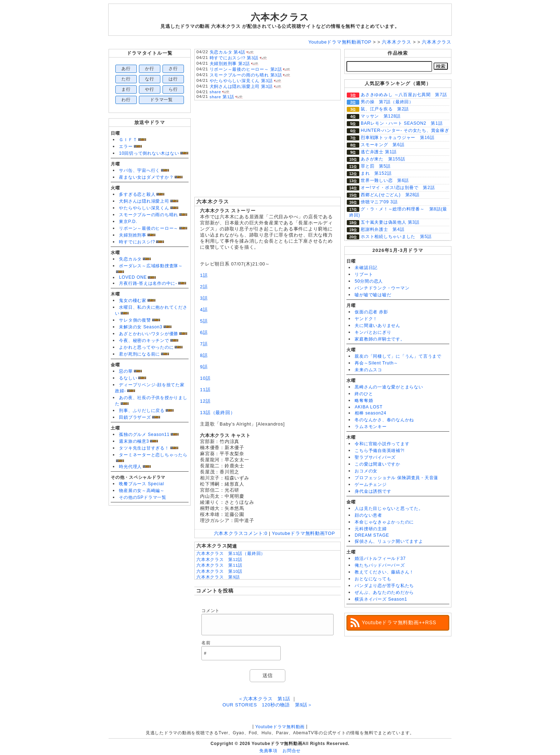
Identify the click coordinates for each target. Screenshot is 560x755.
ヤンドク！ (366, 319)
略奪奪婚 (364, 401)
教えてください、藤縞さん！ (384, 572)
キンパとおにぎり (373, 332)
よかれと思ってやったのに (146, 347)
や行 (150, 89)
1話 (204, 275)
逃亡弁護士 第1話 (379, 152)
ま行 (126, 89)
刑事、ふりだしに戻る (142, 411)
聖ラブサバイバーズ (375, 457)
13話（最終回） (217, 413)
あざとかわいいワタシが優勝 (149, 334)
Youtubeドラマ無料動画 (280, 727)
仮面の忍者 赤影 (371, 312)
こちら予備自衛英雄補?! (379, 451)
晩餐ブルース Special (141, 484)
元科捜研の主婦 (371, 529)
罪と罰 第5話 (376, 166)
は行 (173, 79)
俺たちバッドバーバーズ (380, 565)
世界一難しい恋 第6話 (385, 180)
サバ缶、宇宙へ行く (139, 170)
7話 (204, 344)
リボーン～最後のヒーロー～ (149, 228)
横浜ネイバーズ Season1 (381, 599)
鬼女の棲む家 (133, 300)
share (216, 92)
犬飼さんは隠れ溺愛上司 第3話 (241, 86)
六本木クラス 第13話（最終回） (231, 553)
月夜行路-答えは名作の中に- (148, 283)
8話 (204, 355)
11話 (205, 390)
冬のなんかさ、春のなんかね (384, 420)
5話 (204, 321)
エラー (126, 146)
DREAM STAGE (372, 535)
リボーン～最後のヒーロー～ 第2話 (246, 69)
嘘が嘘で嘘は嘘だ (373, 295)
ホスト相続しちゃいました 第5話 (396, 237)
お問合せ (292, 751)
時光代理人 (130, 467)
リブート (364, 274)
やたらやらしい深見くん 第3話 (241, 81)
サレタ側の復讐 (135, 320)
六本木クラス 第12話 (219, 560)
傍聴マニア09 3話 (379, 202)
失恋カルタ (130, 259)
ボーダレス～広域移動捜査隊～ (151, 266)
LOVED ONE (133, 277)
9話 (204, 367)
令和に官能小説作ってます (382, 444)
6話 (204, 332)
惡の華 (126, 371)
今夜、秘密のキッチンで (144, 341)
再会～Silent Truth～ (376, 363)
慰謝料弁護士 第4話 (382, 229)
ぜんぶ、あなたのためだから (384, 592)
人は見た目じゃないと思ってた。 (389, 508)
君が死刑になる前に (139, 354)
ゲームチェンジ (371, 485)
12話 (205, 401)
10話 (205, 378)
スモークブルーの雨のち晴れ (149, 215)
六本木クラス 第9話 (218, 577)
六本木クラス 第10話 (219, 571)
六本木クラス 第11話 (219, 565)
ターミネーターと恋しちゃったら (153, 455)
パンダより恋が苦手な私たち (384, 586)
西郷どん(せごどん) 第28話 (390, 195)
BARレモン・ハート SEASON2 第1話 (402, 123)
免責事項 (268, 751)
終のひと (364, 394)
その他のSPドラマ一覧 (143, 497)
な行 (150, 79)
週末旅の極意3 (134, 441)
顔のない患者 (368, 515)
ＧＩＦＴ (128, 140)
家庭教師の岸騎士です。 (380, 339)
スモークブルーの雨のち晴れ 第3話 (246, 75)
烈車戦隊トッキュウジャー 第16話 (398, 138)
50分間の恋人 (369, 281)
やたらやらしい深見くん (144, 208)
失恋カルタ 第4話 (228, 52)
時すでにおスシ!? (137, 242)
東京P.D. (128, 222)
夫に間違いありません (377, 326)
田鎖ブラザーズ (135, 417)
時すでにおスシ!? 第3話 (234, 58)
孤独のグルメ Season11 (144, 434)
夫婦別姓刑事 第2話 (230, 64)
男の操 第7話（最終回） (387, 102)
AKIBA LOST (369, 407)
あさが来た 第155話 (383, 159)
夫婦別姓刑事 (133, 235)
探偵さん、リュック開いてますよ (389, 541)
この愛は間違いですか (377, 464)
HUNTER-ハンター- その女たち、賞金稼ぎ (405, 130)
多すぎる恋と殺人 (137, 194)
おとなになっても (373, 579)
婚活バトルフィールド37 (380, 558)
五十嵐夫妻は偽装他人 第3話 (390, 222)
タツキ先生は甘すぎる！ (144, 448)
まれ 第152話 (376, 173)
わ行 (126, 100)
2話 (204, 287)
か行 (150, 69)
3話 (204, 298)
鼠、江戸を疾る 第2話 (385, 109)
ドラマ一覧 (161, 100)
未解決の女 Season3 (141, 327)
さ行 (173, 69)
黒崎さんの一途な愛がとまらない (389, 387)
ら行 (173, 89)
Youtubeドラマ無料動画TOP (303, 533)
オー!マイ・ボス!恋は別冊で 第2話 (398, 188)
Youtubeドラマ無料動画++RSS (399, 622)
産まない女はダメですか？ (146, 177)
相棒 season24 (371, 413)
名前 (206, 643)
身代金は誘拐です (373, 491)
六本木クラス (280, 17)
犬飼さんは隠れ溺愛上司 (144, 201)
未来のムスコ (368, 370)
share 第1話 (222, 97)
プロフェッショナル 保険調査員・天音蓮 (396, 478)
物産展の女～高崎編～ (142, 491)
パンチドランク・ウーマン (382, 288)
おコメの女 (366, 471)
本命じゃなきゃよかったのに (384, 522)
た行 (126, 79)
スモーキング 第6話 (382, 145)
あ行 (126, 69)
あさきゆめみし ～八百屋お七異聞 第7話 (404, 95)
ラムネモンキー (371, 427)
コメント (211, 611)
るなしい (128, 378)
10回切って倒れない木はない (149, 153)
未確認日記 (366, 268)
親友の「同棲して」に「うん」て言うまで (398, 356)
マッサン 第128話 (381, 116)
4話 (204, 310)
